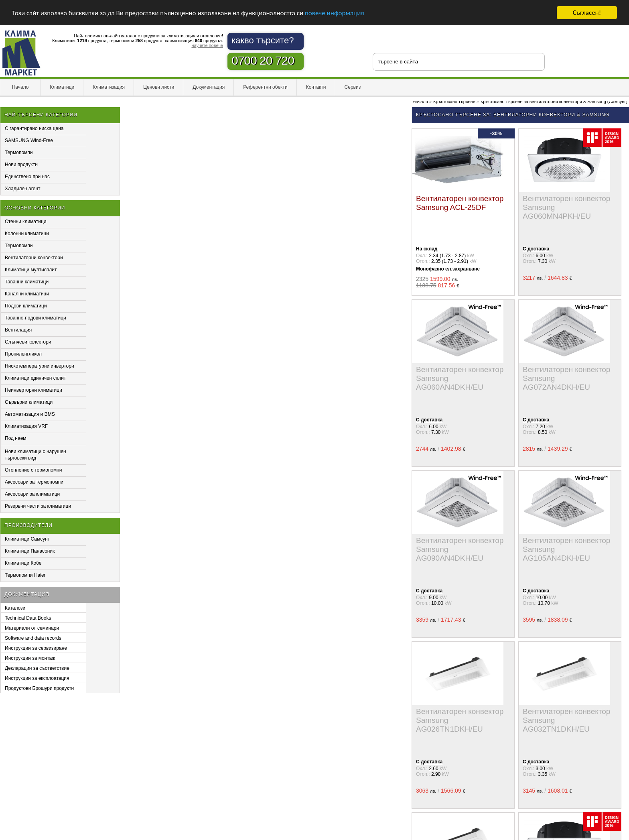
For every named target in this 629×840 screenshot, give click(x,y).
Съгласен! (587, 13)
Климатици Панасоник (30, 551)
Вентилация (18, 330)
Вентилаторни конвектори (34, 258)
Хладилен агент (23, 189)
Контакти (316, 87)
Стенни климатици (26, 222)
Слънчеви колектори (28, 342)
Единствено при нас (27, 177)
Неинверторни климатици (33, 390)
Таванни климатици (27, 282)
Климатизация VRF (26, 426)
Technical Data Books (28, 618)
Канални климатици (27, 294)
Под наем (16, 438)
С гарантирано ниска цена (34, 128)
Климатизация (109, 87)
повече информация (335, 13)
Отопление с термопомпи (33, 470)
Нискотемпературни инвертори (40, 366)
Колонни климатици (27, 234)
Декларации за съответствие (37, 668)
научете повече (207, 45)
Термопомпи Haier (25, 575)
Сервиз (353, 87)
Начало (20, 87)
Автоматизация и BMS (30, 414)
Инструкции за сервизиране (36, 648)
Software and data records (33, 638)
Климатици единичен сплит (36, 378)
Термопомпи (19, 153)
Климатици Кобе (23, 563)
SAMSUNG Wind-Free (29, 140)
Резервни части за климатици (38, 506)
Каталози (15, 608)
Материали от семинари (32, 628)
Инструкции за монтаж (30, 658)
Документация (209, 87)
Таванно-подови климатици (36, 318)
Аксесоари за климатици (32, 494)
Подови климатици (26, 306)
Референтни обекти (265, 87)
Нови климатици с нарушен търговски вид (36, 455)
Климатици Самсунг (27, 539)
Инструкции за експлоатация (37, 678)
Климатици (62, 87)
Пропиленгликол (23, 354)
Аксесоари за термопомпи (34, 482)
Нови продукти (21, 165)
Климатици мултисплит (31, 270)
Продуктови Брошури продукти (39, 688)
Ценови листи (159, 87)
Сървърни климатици (29, 402)
